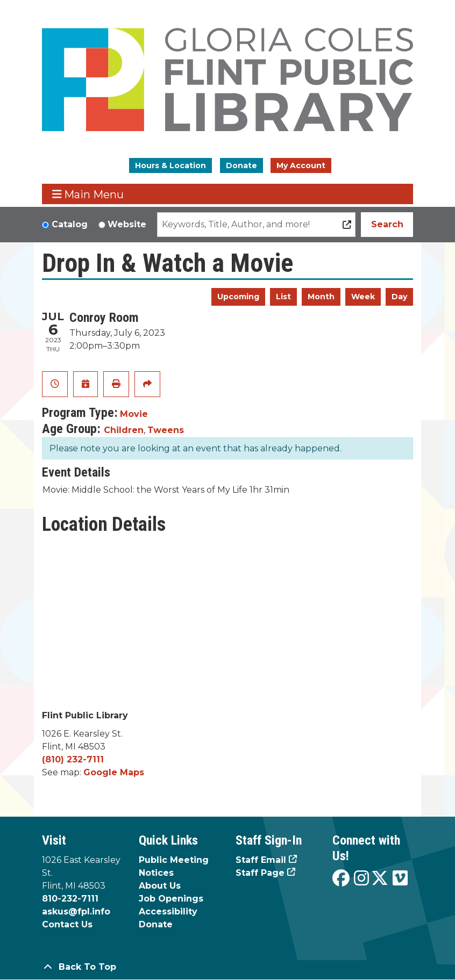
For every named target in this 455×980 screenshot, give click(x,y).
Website (127, 224)
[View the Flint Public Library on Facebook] (341, 879)
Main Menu (88, 194)
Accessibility (168, 911)
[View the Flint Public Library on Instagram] (361, 879)
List (283, 297)
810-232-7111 (70, 899)
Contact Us (67, 924)
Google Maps (114, 772)
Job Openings (171, 899)
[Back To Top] (228, 967)
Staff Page (260, 873)
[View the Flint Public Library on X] (380, 879)
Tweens (166, 430)
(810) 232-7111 (73, 759)
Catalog (70, 224)
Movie (134, 414)
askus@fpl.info (76, 911)
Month (321, 297)
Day (399, 297)
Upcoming (238, 297)
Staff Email (261, 860)
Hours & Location (170, 165)
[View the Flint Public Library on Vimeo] (400, 879)
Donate (241, 165)
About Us (160, 886)
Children (124, 430)
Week (363, 297)
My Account (301, 165)
